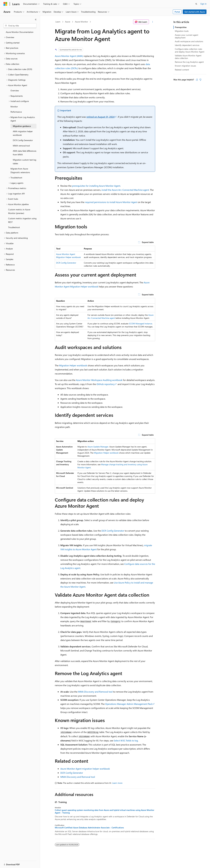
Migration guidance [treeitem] (22, 126)
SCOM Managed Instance (141, 324)
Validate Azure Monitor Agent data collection (188, 57)
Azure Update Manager (98, 447)
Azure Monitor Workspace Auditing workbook (99, 380)
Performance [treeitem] (16, 112)
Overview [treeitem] (15, 90)
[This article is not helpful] (200, 80)
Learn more (117, 783)
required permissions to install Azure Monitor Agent (111, 202)
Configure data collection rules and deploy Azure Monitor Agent (190, 50)
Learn (58, 22)
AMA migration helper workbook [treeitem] (23, 133)
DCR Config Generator (66, 263)
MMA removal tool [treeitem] (21, 146)
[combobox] (20, 26)
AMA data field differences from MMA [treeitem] (25, 153)
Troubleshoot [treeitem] (14, 227)
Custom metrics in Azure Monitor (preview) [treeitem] (19, 211)
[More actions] (153, 22)
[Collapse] (36, 20)
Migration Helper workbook (73, 365)
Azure (68, 22)
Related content (182, 70)
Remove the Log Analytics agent (189, 62)
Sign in (203, 4)
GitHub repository (106, 384)
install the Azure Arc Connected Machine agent (125, 190)
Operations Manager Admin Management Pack (129, 704)
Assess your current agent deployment (187, 36)
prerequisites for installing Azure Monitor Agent (96, 186)
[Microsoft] (5, 4)
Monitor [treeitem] (14, 107)
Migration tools (182, 31)
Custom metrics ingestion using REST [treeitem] (22, 220)
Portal (177, 12)
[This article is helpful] (197, 80)
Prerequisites (181, 27)
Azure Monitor (81, 22)
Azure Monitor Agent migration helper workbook (85, 769)
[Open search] (196, 4)
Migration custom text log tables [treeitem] (24, 162)
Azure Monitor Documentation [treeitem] (20, 32)
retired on (100, 117)
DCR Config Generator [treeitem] (23, 140)
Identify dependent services (187, 45)
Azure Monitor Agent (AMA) (69, 56)
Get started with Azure (195, 12)
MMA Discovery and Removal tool (95, 692)
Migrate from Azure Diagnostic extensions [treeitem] (20, 170)
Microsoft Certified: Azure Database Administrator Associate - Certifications (89, 828)
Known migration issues (185, 66)
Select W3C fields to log (126, 740)
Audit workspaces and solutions (189, 41)
